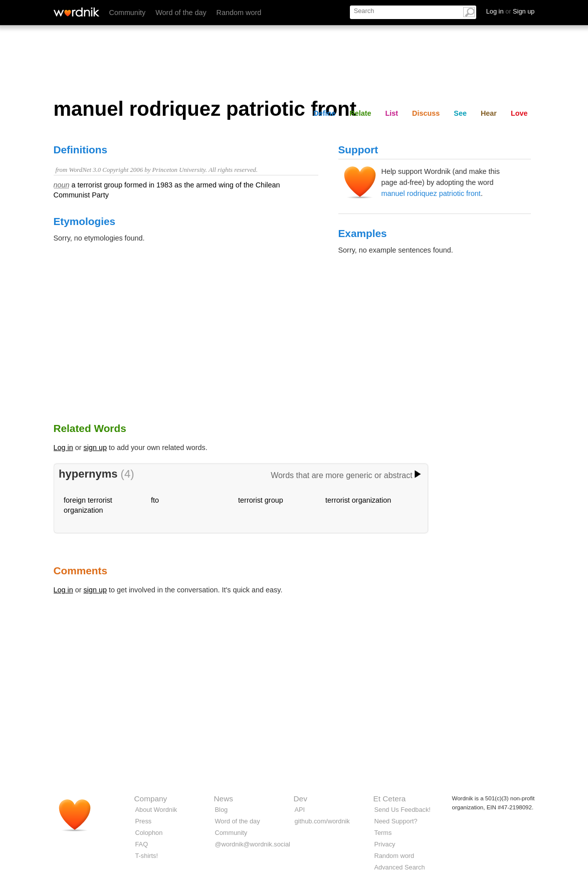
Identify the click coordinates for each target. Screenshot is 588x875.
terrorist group (261, 500)
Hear (489, 113)
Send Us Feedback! (403, 810)
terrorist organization (358, 500)
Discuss (426, 113)
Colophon (149, 833)
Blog (222, 810)
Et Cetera (390, 799)
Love (519, 113)
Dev (301, 799)
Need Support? (396, 821)
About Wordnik (156, 810)
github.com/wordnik (322, 821)
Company (151, 799)
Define (324, 113)
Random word (239, 13)
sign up (95, 448)
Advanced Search (400, 867)
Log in (63, 448)
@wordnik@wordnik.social (253, 844)
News (224, 799)
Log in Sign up (511, 11)
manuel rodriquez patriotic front (431, 193)
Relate (360, 113)
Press (144, 821)
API (300, 810)
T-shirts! (147, 856)
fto (155, 500)
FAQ (142, 844)
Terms (383, 833)
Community (128, 13)
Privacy (385, 844)
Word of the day (181, 13)
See (460, 113)
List (392, 113)
